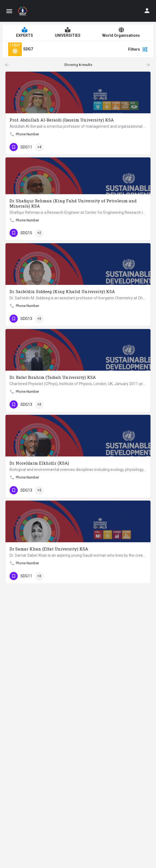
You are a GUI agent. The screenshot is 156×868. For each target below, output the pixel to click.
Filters (138, 49)
